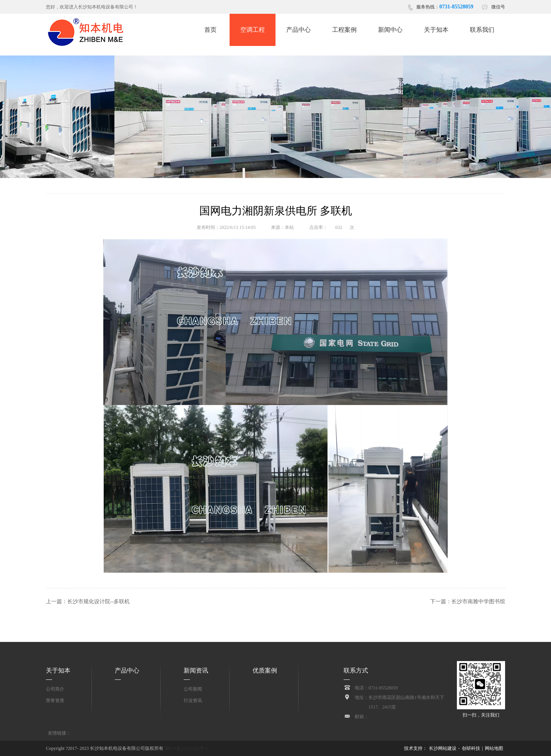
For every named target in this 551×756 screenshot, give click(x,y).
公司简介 (55, 689)
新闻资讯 (196, 670)
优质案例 (265, 670)
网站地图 (494, 748)
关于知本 (58, 670)
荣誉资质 (55, 700)
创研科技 (471, 748)
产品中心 (127, 670)
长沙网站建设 (443, 748)
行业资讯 (193, 700)
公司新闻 (193, 689)
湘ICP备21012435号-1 (186, 748)
